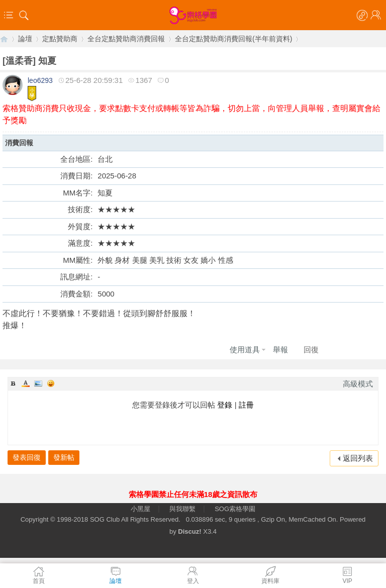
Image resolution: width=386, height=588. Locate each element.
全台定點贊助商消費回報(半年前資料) (233, 39)
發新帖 (64, 457)
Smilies (51, 383)
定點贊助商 (60, 39)
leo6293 (40, 80)
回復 (311, 350)
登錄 (225, 405)
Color (26, 383)
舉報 (280, 350)
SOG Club (105, 519)
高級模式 (358, 384)
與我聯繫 (182, 509)
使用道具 (245, 350)
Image (38, 383)
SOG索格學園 (235, 509)
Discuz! (189, 531)
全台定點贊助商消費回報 (126, 39)
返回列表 (358, 458)
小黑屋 (140, 509)
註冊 (246, 405)
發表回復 (27, 457)
